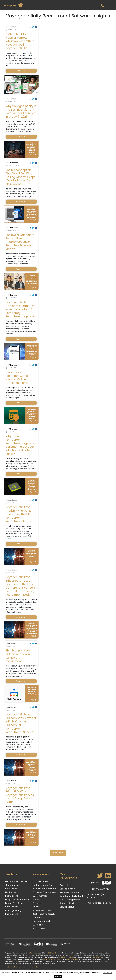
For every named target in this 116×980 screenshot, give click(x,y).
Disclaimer (18, 967)
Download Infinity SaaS (71, 896)
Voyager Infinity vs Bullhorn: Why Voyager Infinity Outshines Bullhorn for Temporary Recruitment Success (21, 723)
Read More (108, 973)
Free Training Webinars (71, 900)
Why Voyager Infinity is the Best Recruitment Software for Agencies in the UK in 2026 (21, 111)
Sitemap (25, 967)
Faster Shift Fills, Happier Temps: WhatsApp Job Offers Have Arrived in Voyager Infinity (20, 41)
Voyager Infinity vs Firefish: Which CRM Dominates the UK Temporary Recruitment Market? (20, 514)
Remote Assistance (69, 892)
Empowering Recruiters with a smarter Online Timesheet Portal (17, 378)
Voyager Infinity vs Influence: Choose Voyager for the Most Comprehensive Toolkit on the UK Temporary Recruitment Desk (21, 586)
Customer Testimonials (44, 892)
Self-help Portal (68, 889)
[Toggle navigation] (109, 5)
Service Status (67, 907)
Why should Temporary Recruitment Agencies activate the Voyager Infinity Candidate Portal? (21, 445)
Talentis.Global (72, 959)
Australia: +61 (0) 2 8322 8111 (96, 896)
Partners (37, 903)
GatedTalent (97, 957)
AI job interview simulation (52, 959)
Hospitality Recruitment (17, 899)
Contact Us (65, 885)
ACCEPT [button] (58, 976)
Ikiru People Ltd (32, 953)
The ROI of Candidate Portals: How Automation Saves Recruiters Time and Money (20, 242)
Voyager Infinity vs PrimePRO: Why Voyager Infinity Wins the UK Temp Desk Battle (20, 795)
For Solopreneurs (41, 881)
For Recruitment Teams (44, 885)
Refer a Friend (67, 903)
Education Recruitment (17, 881)
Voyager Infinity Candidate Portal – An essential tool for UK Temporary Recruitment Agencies (21, 309)
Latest (36, 907)
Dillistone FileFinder (67, 957)
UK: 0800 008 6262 (101, 889)
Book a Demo (39, 928)
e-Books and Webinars (44, 889)
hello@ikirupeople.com (99, 903)
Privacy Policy (34, 967)
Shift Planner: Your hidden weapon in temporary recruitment (18, 656)
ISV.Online (15, 961)
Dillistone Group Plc (55, 953)
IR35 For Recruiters (42, 910)
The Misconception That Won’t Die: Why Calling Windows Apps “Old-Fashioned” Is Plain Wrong (20, 177)
